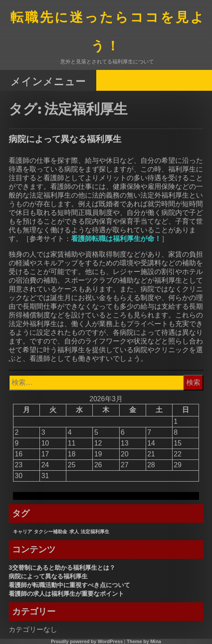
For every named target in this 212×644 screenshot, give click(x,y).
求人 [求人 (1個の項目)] (74, 532)
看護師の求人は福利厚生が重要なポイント (66, 594)
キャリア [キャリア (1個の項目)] (23, 532)
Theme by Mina (144, 641)
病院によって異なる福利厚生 (65, 139)
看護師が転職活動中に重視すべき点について (69, 585)
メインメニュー (48, 81)
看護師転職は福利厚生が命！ (116, 239)
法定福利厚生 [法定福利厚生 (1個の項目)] (95, 532)
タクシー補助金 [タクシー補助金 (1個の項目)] (51, 532)
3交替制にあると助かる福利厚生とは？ (62, 568)
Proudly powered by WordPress (87, 641)
